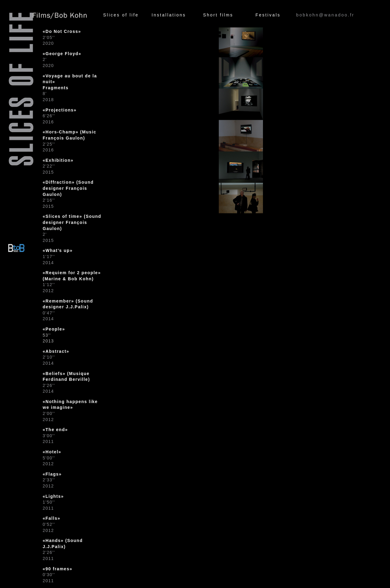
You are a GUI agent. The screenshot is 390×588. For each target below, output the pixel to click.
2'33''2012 (52, 480)
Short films (218, 15)
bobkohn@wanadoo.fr (325, 15)
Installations (169, 15)
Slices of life (121, 15)
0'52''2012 (51, 524)
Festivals (268, 15)
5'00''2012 (52, 458)
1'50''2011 (53, 502)
